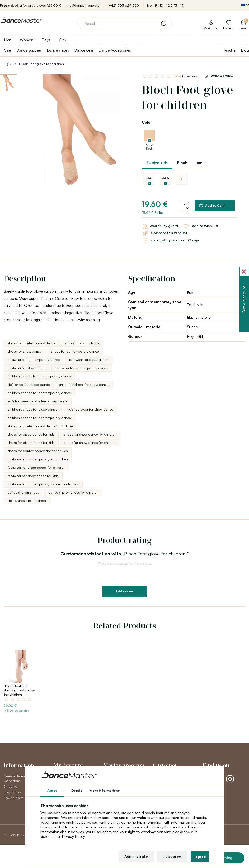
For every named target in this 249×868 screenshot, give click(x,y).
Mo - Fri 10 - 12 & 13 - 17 (165, 5)
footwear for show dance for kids (33, 476)
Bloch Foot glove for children (41, 64)
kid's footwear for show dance (90, 409)
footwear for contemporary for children (38, 459)
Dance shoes (58, 50)
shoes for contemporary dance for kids (38, 451)
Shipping (10, 786)
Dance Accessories (115, 50)
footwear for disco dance (89, 360)
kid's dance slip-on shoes (27, 501)
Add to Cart (212, 205)
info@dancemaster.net (83, 5)
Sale (8, 50)
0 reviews (186, 76)
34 (149, 178)
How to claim (13, 798)
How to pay (12, 792)
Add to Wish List (201, 226)
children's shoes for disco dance (33, 409)
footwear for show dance (27, 368)
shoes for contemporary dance (32, 343)
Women (27, 40)
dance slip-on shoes (23, 492)
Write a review (218, 76)
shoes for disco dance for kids (31, 434)
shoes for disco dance (82, 343)
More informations (105, 790)
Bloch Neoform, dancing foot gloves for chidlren (20, 690)
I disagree (172, 856)
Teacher (230, 50)
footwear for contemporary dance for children (43, 484)
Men (8, 40)
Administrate (136, 856)
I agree (200, 857)
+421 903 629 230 (124, 5)
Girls (62, 40)
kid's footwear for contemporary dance (38, 401)
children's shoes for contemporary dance (39, 376)
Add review (124, 591)
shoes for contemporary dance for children (41, 426)
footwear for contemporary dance (34, 360)
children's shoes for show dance (84, 384)
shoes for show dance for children (90, 434)
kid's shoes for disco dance (29, 384)
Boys (46, 40)
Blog (245, 50)
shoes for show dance (25, 351)
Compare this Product (164, 233)
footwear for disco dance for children (36, 467)
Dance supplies (29, 50)
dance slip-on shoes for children (73, 492)
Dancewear (84, 50)
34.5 (166, 178)
